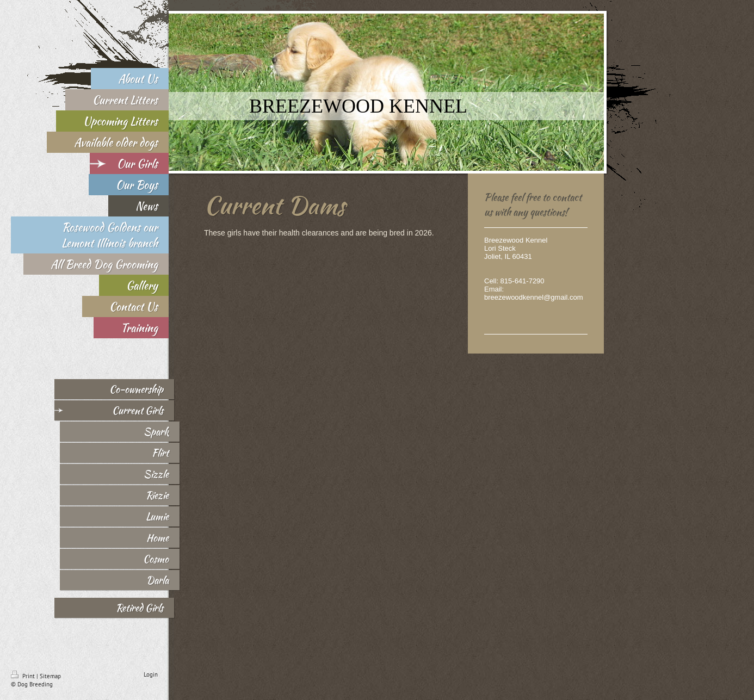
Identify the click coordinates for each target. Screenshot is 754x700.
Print (24, 676)
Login (151, 674)
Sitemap (50, 676)
